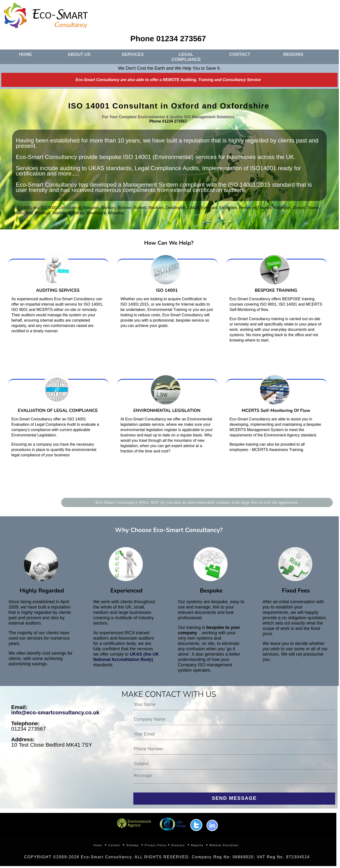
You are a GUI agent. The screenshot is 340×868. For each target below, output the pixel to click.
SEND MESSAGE (234, 800)
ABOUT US (79, 54)
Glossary (178, 847)
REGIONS (293, 54)
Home (98, 847)
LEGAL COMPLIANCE (186, 57)
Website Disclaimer (224, 847)
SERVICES (133, 54)
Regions (197, 847)
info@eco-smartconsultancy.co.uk (55, 713)
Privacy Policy (156, 847)
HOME (25, 54)
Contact (114, 847)
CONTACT (240, 54)
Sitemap (132, 847)
